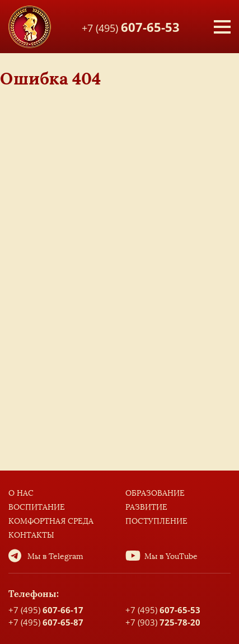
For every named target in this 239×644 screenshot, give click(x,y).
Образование (155, 493)
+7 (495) (131, 26)
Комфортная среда (51, 521)
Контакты (31, 535)
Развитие (146, 507)
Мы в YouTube (171, 556)
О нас (21, 493)
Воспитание (37, 507)
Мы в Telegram (55, 556)
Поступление (156, 521)
